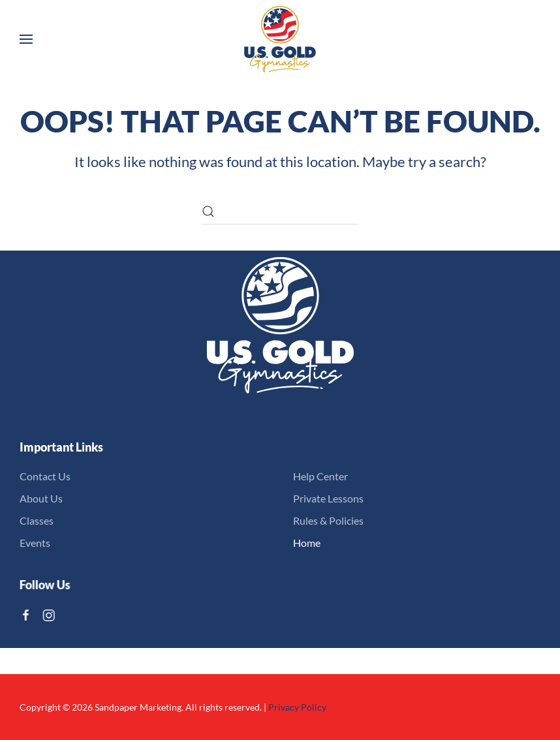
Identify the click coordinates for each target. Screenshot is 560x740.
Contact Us (45, 476)
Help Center (320, 476)
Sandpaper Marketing (138, 707)
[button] (26, 39)
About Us (41, 498)
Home (307, 543)
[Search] (280, 211)
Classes (37, 520)
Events (35, 543)
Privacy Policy (297, 707)
